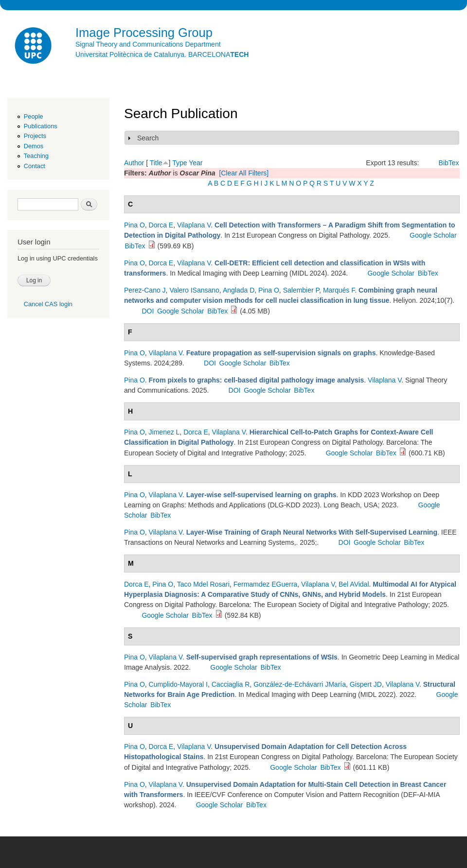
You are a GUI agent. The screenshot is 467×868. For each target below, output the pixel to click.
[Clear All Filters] (244, 173)
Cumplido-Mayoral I (178, 684)
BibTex (449, 163)
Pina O (135, 225)
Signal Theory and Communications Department (148, 44)
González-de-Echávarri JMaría (300, 684)
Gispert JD (366, 684)
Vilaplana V (194, 225)
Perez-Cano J (145, 290)
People (34, 116)
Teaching (36, 156)
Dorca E (161, 225)
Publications (41, 126)
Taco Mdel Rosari (203, 584)
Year (196, 163)
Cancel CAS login (48, 304)
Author (134, 163)
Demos (34, 146)
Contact (35, 166)
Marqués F (339, 290)
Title (156, 163)
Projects (35, 136)
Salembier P (301, 290)
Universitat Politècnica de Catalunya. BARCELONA (162, 54)
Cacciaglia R (231, 684)
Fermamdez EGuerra (265, 584)
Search (148, 138)
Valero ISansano (194, 290)
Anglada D (239, 290)
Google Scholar (433, 235)
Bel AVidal (354, 584)
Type (180, 163)
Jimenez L (164, 432)
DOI (148, 311)
